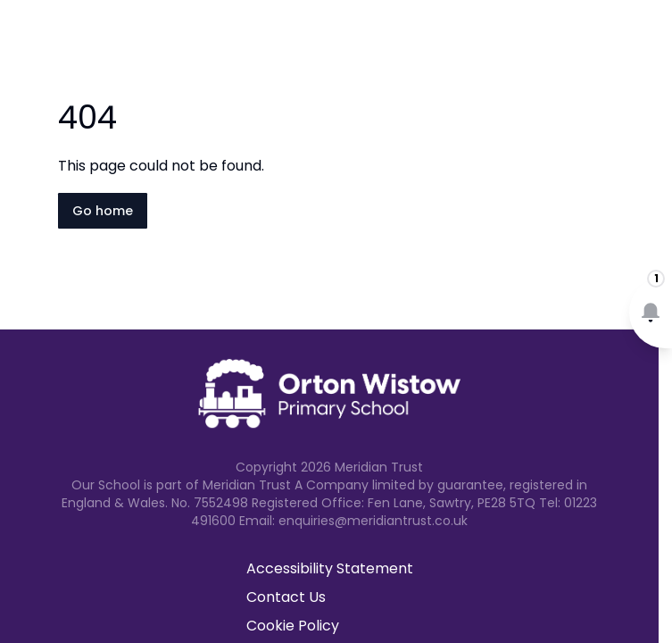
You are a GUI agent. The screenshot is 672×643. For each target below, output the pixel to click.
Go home (103, 211)
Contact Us (286, 597)
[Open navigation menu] (647, 43)
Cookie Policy (293, 626)
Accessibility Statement (330, 568)
